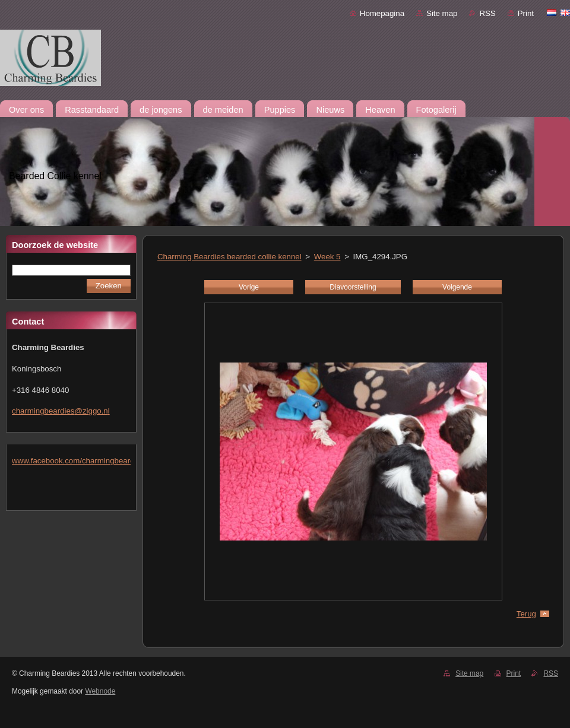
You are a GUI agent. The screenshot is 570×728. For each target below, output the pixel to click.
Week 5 (327, 257)
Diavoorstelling (353, 287)
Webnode (100, 691)
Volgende (457, 287)
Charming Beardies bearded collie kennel (229, 257)
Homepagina (382, 13)
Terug (526, 614)
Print (526, 13)
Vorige (249, 287)
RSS (487, 13)
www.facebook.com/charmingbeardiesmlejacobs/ (97, 461)
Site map (442, 13)
